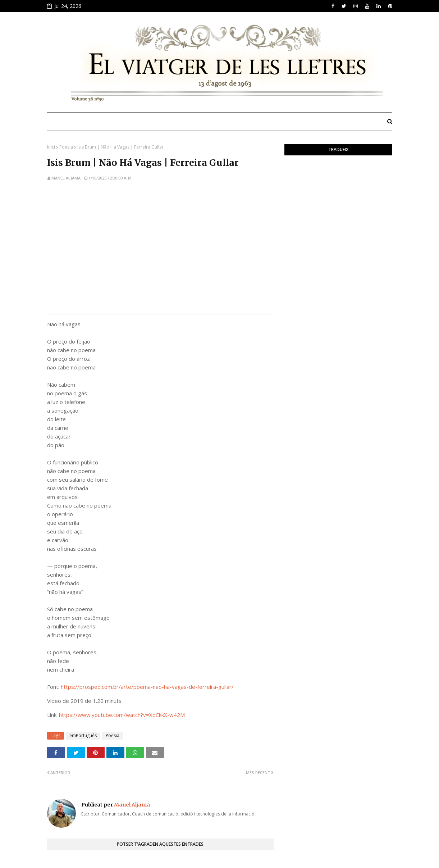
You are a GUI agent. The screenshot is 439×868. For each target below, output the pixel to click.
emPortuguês (83, 735)
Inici (51, 147)
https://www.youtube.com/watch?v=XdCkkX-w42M (122, 715)
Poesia (66, 147)
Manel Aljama (66, 178)
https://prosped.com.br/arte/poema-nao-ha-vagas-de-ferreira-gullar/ (147, 687)
